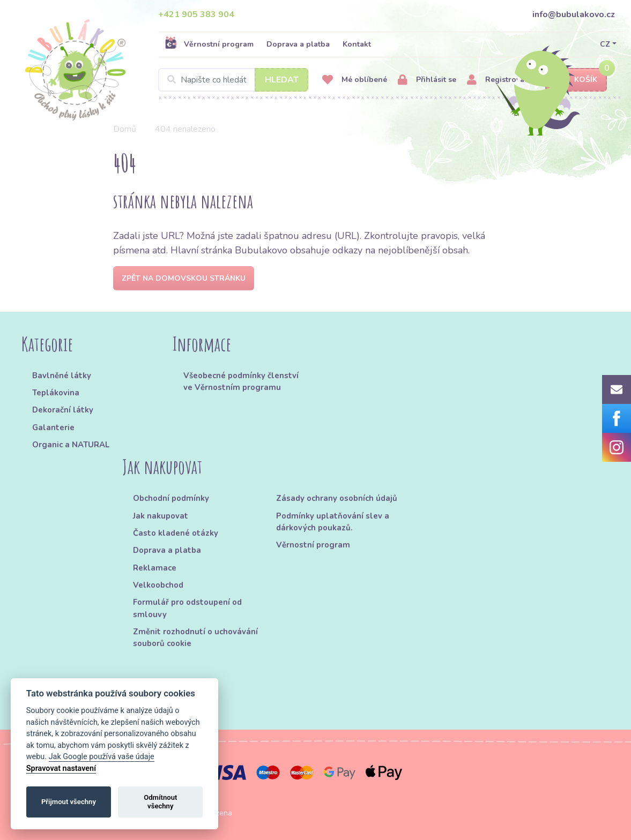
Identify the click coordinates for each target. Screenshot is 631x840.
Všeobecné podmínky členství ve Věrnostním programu (241, 381)
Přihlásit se (427, 80)
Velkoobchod (158, 585)
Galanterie (53, 427)
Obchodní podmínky (171, 498)
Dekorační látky (63, 410)
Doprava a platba (298, 44)
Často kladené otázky (176, 533)
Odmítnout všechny (160, 802)
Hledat (282, 80)
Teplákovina (56, 393)
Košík (576, 80)
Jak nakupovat (161, 516)
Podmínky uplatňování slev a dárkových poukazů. (333, 522)
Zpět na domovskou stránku (184, 278)
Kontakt (357, 44)
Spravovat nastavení (61, 768)
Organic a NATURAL (71, 445)
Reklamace (155, 568)
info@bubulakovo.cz (574, 14)
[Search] (233, 80)
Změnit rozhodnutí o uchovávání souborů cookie (195, 637)
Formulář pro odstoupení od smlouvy (187, 608)
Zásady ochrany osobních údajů (337, 498)
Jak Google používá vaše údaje (102, 757)
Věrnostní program (209, 44)
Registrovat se (502, 80)
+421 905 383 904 (196, 14)
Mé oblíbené (355, 80)
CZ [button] (605, 44)
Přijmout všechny (69, 802)
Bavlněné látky (62, 376)
